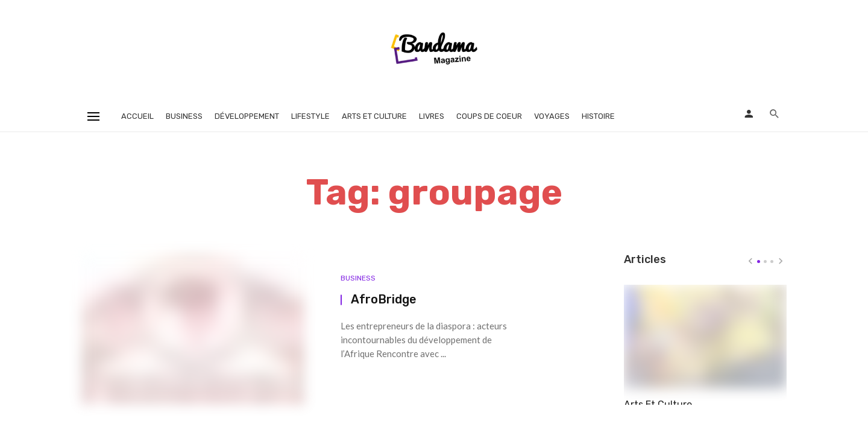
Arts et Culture (374, 116)
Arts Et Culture (658, 397)
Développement (247, 116)
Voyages (552, 116)
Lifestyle (310, 116)
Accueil (137, 116)
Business (184, 116)
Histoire (598, 116)
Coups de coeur (489, 116)
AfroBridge (384, 299)
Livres (432, 116)
